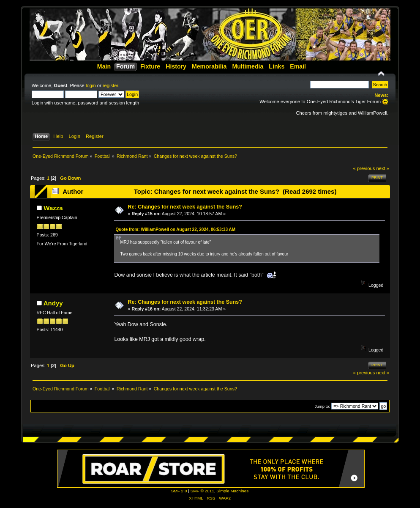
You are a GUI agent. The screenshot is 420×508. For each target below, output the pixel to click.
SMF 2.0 (179, 491)
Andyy (53, 303)
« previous (364, 168)
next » (383, 168)
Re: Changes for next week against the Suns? (185, 207)
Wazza (53, 208)
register (110, 85)
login (91, 85)
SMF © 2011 (202, 491)
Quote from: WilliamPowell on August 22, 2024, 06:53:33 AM (175, 229)
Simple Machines (232, 491)
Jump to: (323, 406)
